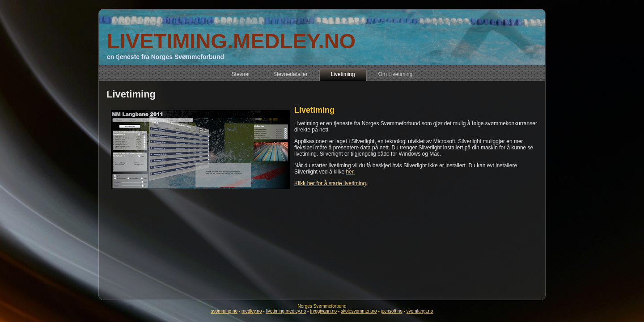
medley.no (252, 311)
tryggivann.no (323, 311)
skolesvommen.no (359, 311)
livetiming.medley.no (286, 311)
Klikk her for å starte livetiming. (331, 183)
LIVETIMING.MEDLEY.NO (231, 41)
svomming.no (224, 311)
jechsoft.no (392, 311)
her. (350, 172)
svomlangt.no (420, 311)
